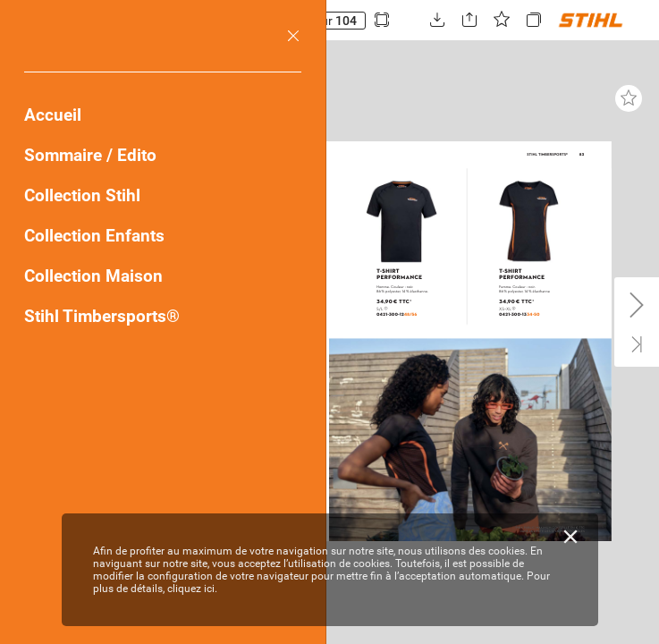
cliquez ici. (192, 589)
